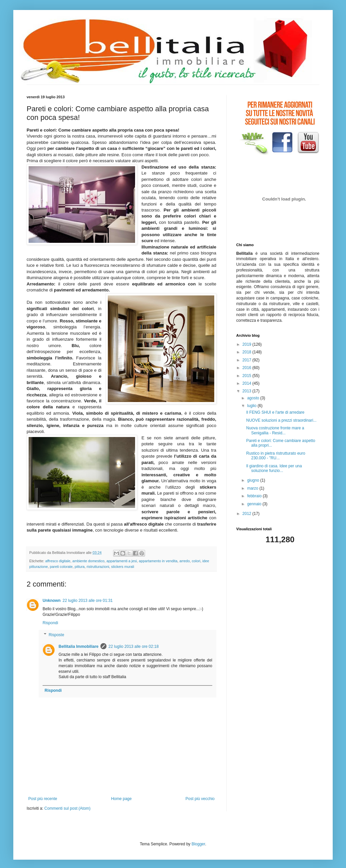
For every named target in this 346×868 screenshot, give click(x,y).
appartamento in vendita (158, 561)
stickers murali (123, 567)
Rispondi (50, 623)
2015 (248, 376)
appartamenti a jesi (122, 561)
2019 (248, 344)
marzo (253, 488)
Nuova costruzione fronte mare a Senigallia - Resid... (275, 430)
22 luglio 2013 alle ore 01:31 (88, 601)
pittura (80, 567)
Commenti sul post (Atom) (67, 808)
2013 (248, 391)
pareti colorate (61, 567)
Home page (121, 799)
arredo (184, 561)
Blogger (198, 844)
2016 (248, 368)
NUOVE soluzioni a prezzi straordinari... (281, 420)
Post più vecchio (200, 799)
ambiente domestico (88, 561)
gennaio (255, 504)
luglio (252, 406)
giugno (254, 480)
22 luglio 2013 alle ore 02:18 (134, 647)
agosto (254, 398)
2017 (248, 360)
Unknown (52, 601)
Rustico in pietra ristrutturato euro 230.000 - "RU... (276, 456)
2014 (248, 383)
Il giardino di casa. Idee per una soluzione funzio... (274, 468)
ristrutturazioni (98, 567)
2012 (248, 514)
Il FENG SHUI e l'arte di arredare (275, 412)
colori (196, 561)
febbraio (255, 496)
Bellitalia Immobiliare (79, 647)
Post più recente (43, 799)
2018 (248, 352)
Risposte (56, 635)
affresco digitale (58, 561)
